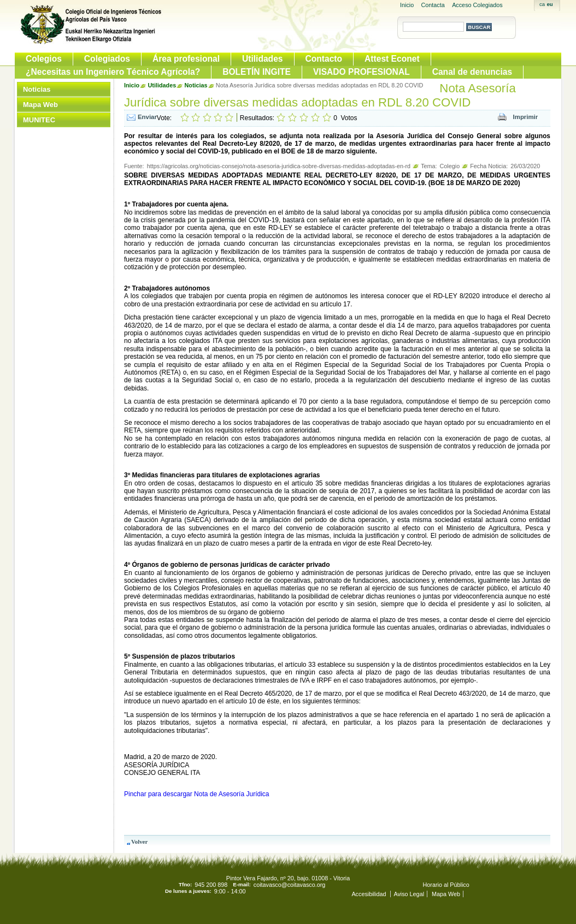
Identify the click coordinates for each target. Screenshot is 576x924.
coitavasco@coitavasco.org (290, 885)
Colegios (44, 59)
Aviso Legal (409, 894)
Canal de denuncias (472, 72)
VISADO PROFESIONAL (362, 72)
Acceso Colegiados (477, 5)
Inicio (407, 5)
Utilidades (263, 59)
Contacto (324, 59)
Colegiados (107, 59)
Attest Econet (392, 59)
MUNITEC (39, 120)
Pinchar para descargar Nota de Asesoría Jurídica (196, 794)
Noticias (37, 89)
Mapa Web (40, 105)
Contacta (433, 5)
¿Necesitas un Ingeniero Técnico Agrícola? (113, 72)
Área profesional (186, 59)
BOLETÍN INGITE (257, 72)
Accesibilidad (369, 894)
